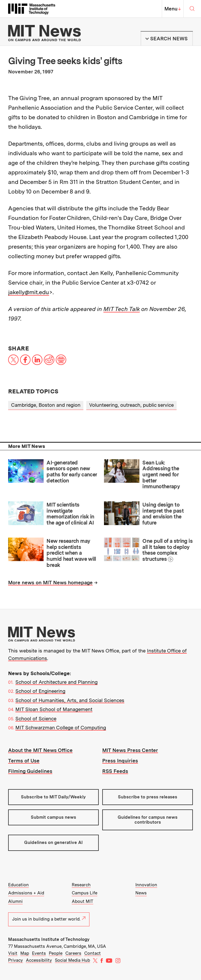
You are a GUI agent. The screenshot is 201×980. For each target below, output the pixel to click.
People (56, 953)
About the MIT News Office (40, 750)
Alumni (15, 901)
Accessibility (39, 960)
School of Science (36, 719)
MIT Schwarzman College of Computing (61, 728)
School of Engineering (40, 691)
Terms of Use (24, 761)
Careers (73, 953)
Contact (93, 953)
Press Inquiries (120, 761)
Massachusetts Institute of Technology (49, 939)
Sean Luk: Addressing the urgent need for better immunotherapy (161, 475)
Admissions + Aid (26, 893)
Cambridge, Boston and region (46, 405)
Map (25, 953)
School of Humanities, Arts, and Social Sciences (70, 700)
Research (81, 885)
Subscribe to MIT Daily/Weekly (53, 797)
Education (18, 885)
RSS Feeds (115, 771)
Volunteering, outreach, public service (131, 405)
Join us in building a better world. (49, 919)
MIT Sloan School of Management (54, 709)
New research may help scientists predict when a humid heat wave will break (71, 553)
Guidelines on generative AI (53, 842)
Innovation (146, 885)
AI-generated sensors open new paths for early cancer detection (72, 472)
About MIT (82, 901)
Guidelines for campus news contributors (148, 820)
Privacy (16, 960)
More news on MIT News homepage (50, 583)
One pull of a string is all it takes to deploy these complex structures (167, 550)
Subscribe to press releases (148, 797)
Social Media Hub (72, 960)
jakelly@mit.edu (29, 292)
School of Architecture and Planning (56, 682)
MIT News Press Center (130, 750)
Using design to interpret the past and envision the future (163, 514)
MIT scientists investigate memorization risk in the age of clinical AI (70, 514)
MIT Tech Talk (122, 309)
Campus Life (85, 893)
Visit (13, 953)
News (141, 893)
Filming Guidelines (30, 771)
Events (39, 953)
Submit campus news (53, 817)
